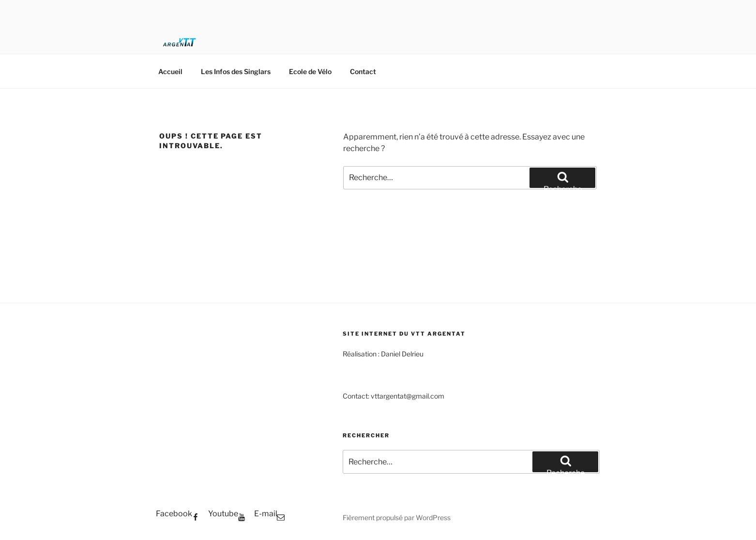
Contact (363, 71)
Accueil (170, 71)
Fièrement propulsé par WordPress (397, 517)
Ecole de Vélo (310, 71)
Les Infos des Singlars (236, 71)
